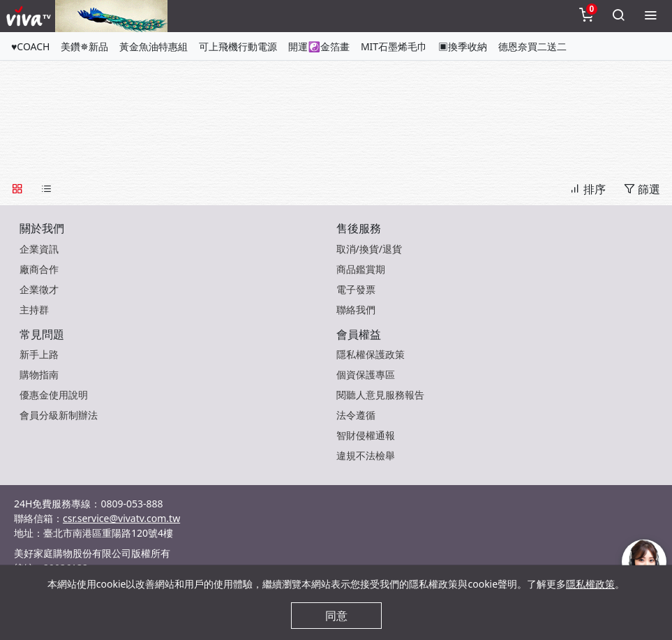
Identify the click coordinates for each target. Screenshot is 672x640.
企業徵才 (39, 289)
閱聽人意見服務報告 (380, 395)
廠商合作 (39, 269)
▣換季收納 (463, 46)
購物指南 (39, 374)
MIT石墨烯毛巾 (394, 46)
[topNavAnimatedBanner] (111, 16)
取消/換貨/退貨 (369, 249)
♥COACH (30, 46)
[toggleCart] (586, 16)
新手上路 (39, 354)
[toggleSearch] (618, 16)
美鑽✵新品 (84, 46)
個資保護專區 (366, 374)
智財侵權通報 (366, 435)
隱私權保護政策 (371, 354)
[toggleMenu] (650, 16)
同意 (336, 616)
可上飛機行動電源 (238, 46)
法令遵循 (356, 415)
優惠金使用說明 (54, 395)
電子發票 (356, 289)
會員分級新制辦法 (59, 415)
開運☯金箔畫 (319, 46)
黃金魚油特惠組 (154, 46)
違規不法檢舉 (366, 455)
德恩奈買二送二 (532, 46)
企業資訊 (39, 249)
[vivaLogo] (30, 16)
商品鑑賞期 (361, 269)
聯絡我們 (356, 310)
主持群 (34, 310)
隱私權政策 (590, 584)
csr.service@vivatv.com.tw (121, 518)
